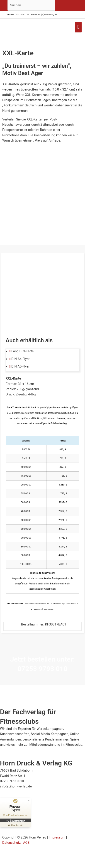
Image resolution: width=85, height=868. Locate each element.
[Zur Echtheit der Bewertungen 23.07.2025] (15, 825)
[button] (58, 15)
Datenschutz (11, 843)
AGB (26, 843)
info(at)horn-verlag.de (47, 15)
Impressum (57, 837)
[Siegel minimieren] (29, 800)
